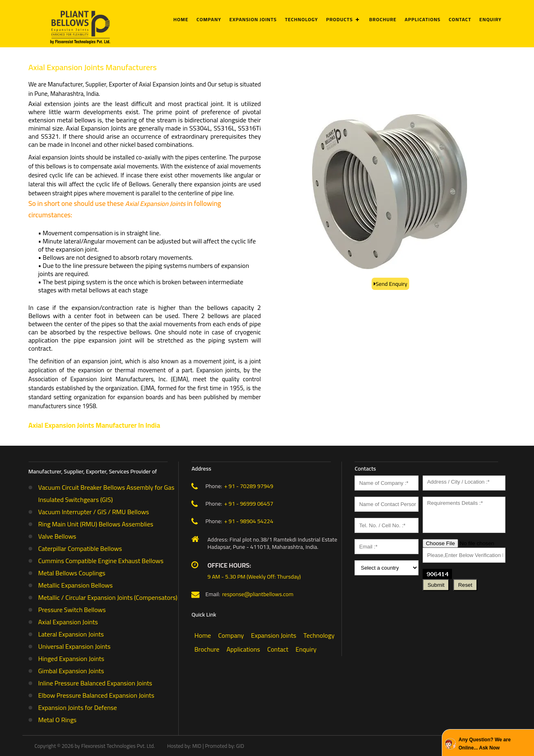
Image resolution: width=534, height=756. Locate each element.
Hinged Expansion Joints (71, 659)
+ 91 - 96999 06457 (248, 504)
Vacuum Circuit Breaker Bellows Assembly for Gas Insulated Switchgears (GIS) (106, 493)
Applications (423, 19)
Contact (460, 19)
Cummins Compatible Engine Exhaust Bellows (101, 561)
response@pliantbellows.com (258, 594)
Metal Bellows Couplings (72, 573)
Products (340, 19)
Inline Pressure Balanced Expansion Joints (95, 683)
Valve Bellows (57, 536)
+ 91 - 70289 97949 (248, 486)
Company (209, 19)
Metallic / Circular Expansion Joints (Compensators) (108, 597)
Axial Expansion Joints (68, 622)
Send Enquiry (392, 284)
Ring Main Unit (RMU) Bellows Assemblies (96, 524)
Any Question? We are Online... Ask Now (485, 744)
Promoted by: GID (224, 746)
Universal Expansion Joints (74, 646)
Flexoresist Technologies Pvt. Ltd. (118, 746)
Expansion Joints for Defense (78, 707)
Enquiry (490, 19)
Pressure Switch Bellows (72, 610)
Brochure (383, 19)
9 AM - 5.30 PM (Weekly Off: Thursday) (254, 577)
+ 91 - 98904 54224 (248, 521)
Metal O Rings (58, 720)
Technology (301, 19)
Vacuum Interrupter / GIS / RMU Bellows (94, 512)
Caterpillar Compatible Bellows (80, 548)
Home (181, 19)
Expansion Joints (253, 19)
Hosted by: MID (184, 746)
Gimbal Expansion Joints (71, 671)
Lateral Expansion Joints (71, 634)
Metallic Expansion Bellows (76, 585)
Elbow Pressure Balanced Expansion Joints (96, 695)
